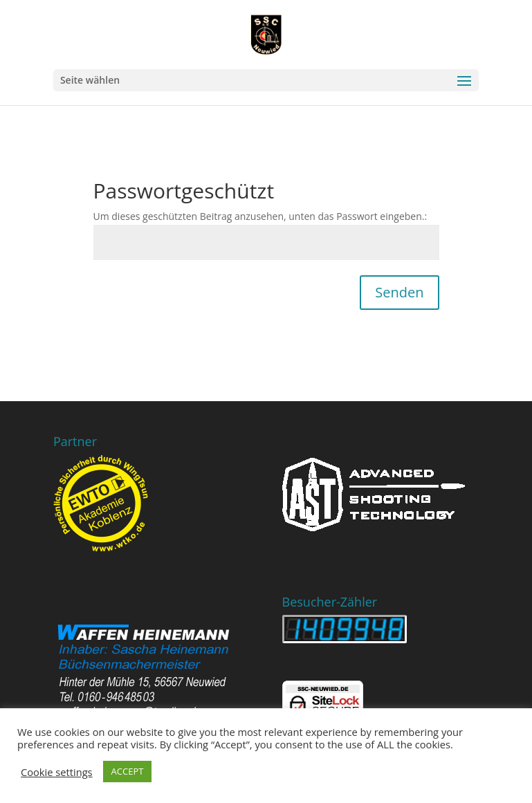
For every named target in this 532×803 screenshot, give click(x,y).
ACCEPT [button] (128, 771)
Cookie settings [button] (57, 772)
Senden (399, 292)
